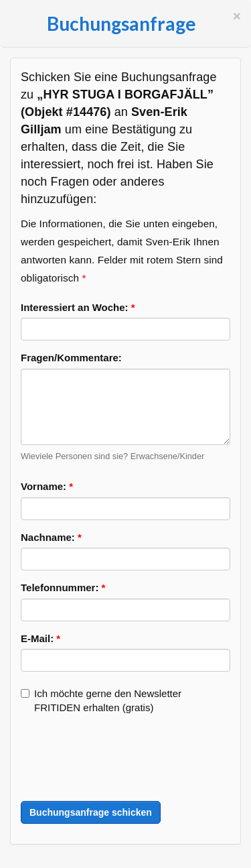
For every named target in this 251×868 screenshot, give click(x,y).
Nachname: (51, 537)
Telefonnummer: (63, 587)
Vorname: (47, 486)
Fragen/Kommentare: (71, 358)
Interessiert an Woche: (78, 307)
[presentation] (122, 758)
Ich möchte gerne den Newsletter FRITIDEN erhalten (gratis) (101, 700)
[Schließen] (237, 16)
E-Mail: (40, 638)
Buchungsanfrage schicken (91, 812)
